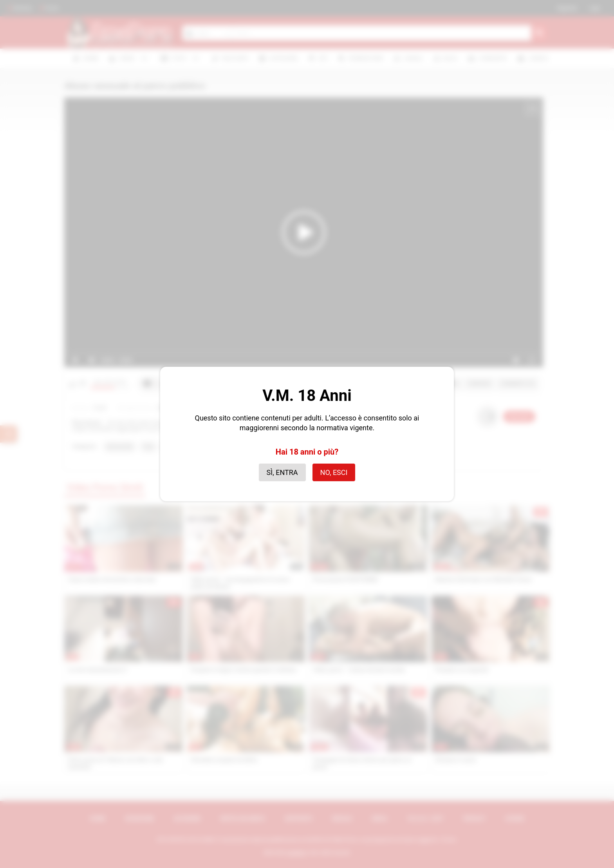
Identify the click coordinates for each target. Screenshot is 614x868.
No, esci (334, 472)
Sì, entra (282, 472)
